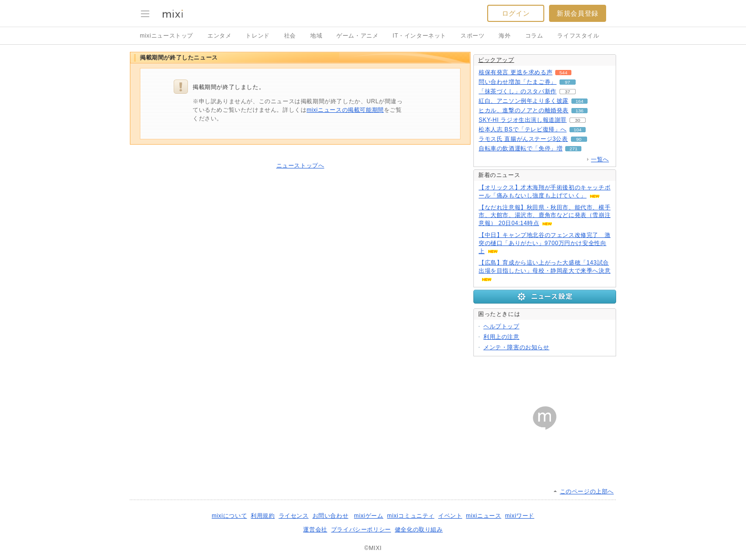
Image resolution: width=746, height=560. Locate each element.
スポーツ (472, 36)
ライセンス (294, 516)
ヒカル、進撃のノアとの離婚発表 (524, 110)
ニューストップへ (300, 166)
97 (567, 82)
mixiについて (229, 516)
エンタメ (219, 36)
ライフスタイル (578, 36)
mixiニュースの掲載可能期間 (345, 110)
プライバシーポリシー (361, 530)
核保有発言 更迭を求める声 (515, 72)
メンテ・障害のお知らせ (516, 347)
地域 (316, 36)
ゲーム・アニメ (357, 36)
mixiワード (520, 516)
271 (574, 149)
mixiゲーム (369, 516)
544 (564, 73)
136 (580, 111)
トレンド (257, 36)
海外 (505, 36)
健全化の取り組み (419, 530)
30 (578, 120)
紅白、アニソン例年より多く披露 (524, 101)
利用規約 (263, 516)
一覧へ (600, 159)
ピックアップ (496, 60)
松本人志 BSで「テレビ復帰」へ (523, 129)
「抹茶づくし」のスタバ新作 (518, 91)
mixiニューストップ (167, 36)
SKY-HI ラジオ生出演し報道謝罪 (523, 120)
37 (567, 92)
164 (580, 101)
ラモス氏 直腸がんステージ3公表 (523, 139)
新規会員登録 (578, 13)
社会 (290, 36)
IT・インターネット (419, 36)
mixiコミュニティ (411, 516)
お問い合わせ (331, 516)
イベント (450, 516)
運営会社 (315, 530)
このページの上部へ (587, 491)
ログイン (516, 13)
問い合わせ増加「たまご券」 (518, 82)
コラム (534, 36)
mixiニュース (483, 516)
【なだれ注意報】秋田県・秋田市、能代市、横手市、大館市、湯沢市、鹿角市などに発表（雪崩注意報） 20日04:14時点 (545, 216)
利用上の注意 (501, 337)
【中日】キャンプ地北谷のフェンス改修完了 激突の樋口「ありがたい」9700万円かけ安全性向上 (545, 243)
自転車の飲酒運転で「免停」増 (520, 148)
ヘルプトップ (501, 326)
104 (578, 130)
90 (579, 139)
